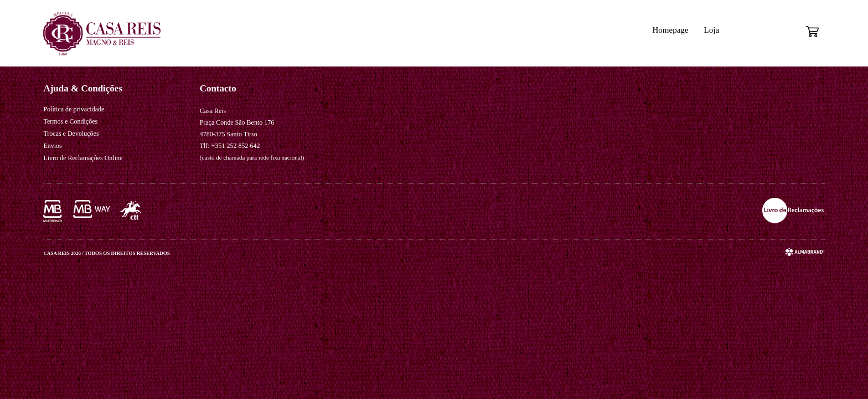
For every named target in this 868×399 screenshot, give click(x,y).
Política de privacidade (74, 109)
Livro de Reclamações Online (83, 158)
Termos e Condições (70, 121)
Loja (712, 30)
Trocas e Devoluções (71, 134)
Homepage (670, 30)
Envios (52, 146)
